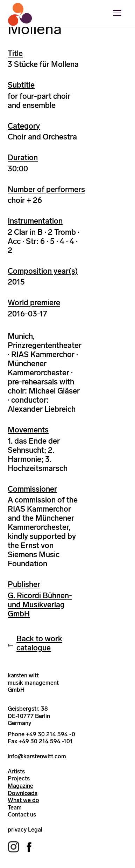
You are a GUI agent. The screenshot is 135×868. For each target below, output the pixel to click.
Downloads (23, 793)
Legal (35, 829)
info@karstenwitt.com (37, 756)
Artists (16, 771)
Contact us (22, 814)
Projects (19, 778)
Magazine (20, 786)
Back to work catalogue (39, 643)
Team (15, 807)
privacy (17, 829)
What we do (23, 800)
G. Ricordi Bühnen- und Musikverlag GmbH (40, 605)
